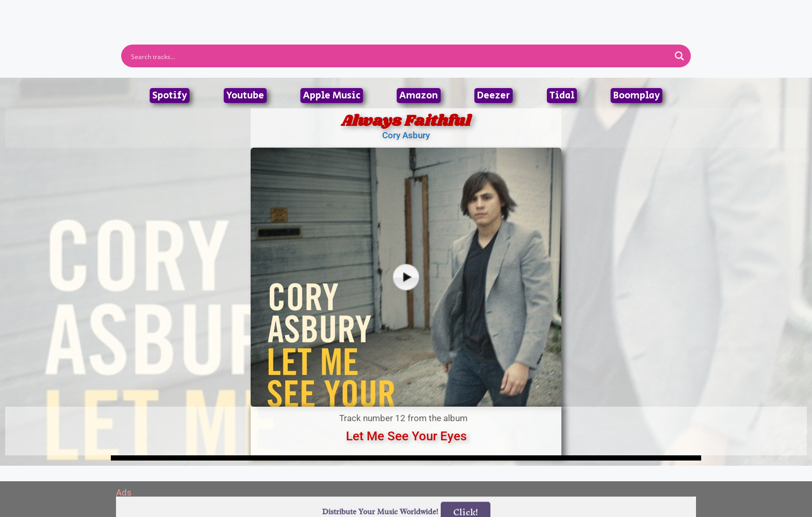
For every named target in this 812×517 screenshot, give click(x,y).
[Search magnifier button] (679, 56)
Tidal (562, 96)
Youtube (245, 96)
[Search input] (399, 56)
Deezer (494, 96)
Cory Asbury (406, 135)
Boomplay (636, 96)
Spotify (170, 96)
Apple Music (332, 96)
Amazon (419, 96)
